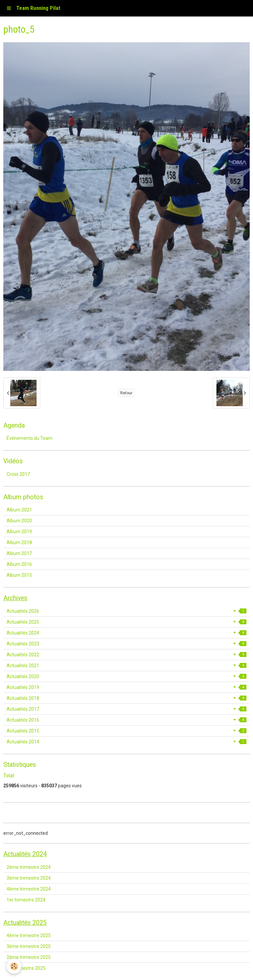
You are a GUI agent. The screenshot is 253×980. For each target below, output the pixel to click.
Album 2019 (19, 532)
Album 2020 (19, 521)
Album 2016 (19, 564)
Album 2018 (19, 542)
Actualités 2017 (126, 709)
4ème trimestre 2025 (29, 935)
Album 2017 (19, 553)
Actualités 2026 (126, 611)
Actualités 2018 (126, 698)
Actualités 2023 (126, 644)
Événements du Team (29, 438)
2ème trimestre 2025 (29, 957)
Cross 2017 (18, 474)
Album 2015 (19, 575)
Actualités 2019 (126, 687)
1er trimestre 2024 (26, 900)
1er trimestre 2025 (26, 968)
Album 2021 (19, 510)
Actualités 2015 (126, 731)
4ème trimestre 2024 (29, 889)
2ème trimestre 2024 (29, 867)
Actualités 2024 (126, 633)
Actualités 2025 (126, 622)
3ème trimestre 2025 (29, 946)
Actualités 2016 (126, 720)
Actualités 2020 (126, 676)
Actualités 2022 (126, 655)
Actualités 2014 (126, 742)
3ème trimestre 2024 (29, 878)
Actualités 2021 (126, 666)
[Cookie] (14, 966)
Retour (126, 393)
